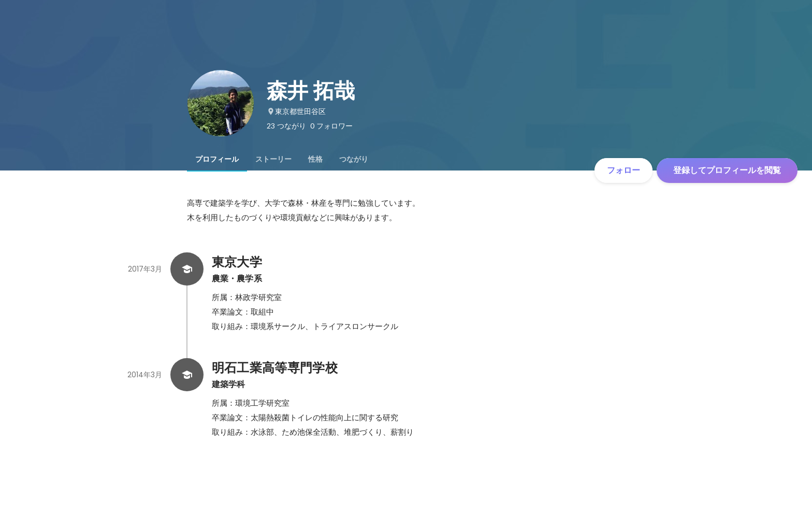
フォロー (624, 170)
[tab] (217, 159)
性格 (315, 159)
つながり (354, 159)
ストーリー (273, 159)
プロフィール (217, 159)
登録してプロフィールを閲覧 (727, 170)
